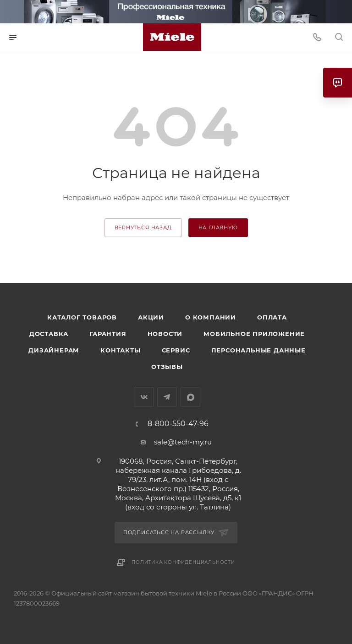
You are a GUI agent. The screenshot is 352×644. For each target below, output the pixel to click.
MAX (190, 397)
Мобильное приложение (254, 334)
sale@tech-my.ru (183, 442)
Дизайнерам (54, 350)
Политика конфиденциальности (183, 562)
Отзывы (167, 367)
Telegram (167, 397)
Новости (165, 334)
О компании (211, 317)
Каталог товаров (82, 317)
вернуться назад (143, 227)
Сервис (176, 350)
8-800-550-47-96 (178, 424)
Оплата (272, 317)
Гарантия (108, 334)
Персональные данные (258, 350)
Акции (151, 317)
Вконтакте (144, 397)
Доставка (49, 334)
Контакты (120, 350)
